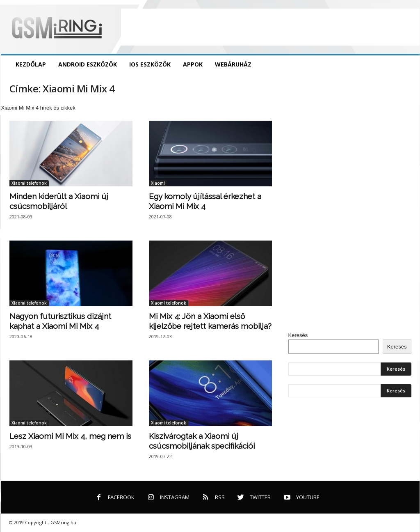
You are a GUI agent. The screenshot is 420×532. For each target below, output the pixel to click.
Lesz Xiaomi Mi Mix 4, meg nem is (70, 436)
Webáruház (233, 64)
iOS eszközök (150, 64)
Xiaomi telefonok (29, 183)
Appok (193, 64)
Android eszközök (88, 64)
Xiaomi (158, 183)
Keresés (298, 335)
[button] (407, 64)
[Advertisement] (270, 27)
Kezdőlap (31, 64)
